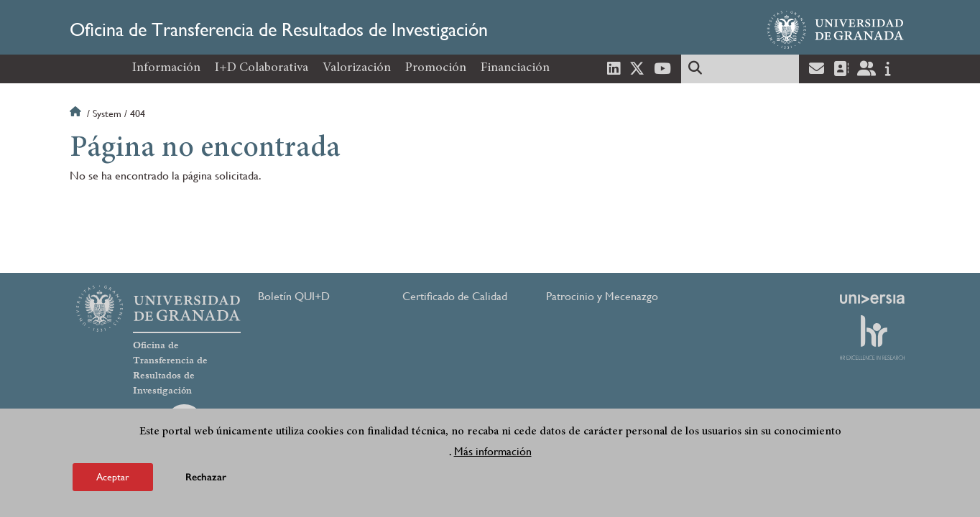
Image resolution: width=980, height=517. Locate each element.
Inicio (77, 113)
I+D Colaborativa (262, 68)
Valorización (357, 68)
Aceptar (113, 477)
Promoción (436, 68)
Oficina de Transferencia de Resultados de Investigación (279, 29)
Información (166, 68)
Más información (493, 451)
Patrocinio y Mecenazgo (602, 296)
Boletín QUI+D (294, 296)
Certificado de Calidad (455, 296)
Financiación (515, 68)
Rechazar (206, 477)
